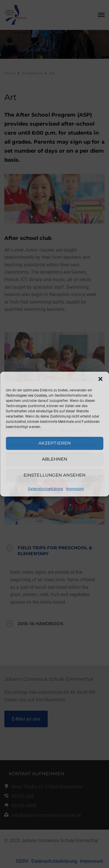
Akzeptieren (54, 443)
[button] (100, 379)
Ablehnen (55, 459)
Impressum (75, 489)
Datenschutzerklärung (45, 489)
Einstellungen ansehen (54, 475)
